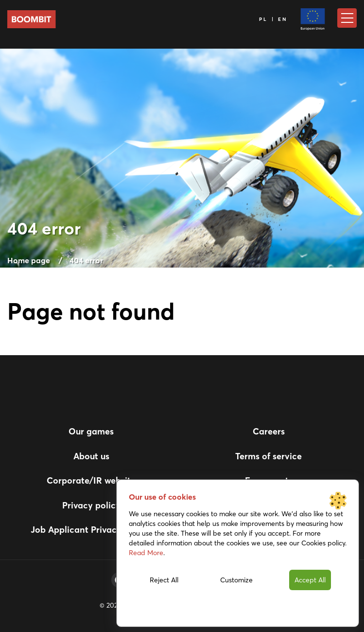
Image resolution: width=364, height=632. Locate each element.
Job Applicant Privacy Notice (91, 530)
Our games (91, 431)
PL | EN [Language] (274, 19)
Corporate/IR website (91, 480)
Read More (146, 553)
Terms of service (269, 456)
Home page (29, 260)
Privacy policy (91, 505)
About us (91, 456)
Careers (269, 431)
